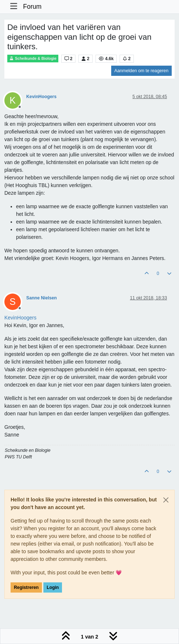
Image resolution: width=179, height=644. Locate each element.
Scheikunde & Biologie (33, 59)
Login (53, 587)
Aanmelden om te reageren (141, 71)
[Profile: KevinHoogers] (20, 318)
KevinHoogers (41, 97)
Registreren (26, 587)
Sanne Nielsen (42, 298)
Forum (32, 7)
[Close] (166, 500)
